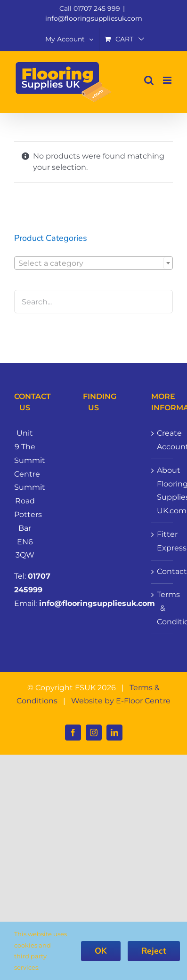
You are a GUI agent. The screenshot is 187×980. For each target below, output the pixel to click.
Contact (163, 571)
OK (101, 951)
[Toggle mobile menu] (168, 80)
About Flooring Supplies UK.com (163, 490)
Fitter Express (163, 541)
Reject (154, 951)
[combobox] (93, 263)
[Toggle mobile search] (149, 80)
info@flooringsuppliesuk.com (94, 18)
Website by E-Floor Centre (121, 701)
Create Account (163, 440)
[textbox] (93, 263)
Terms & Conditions (163, 608)
